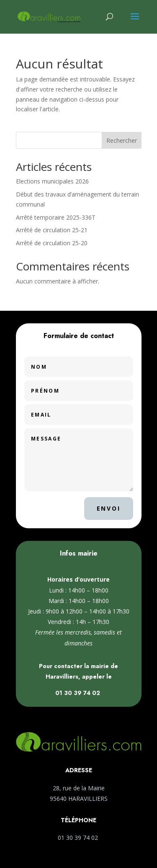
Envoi (109, 508)
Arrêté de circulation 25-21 (52, 230)
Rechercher (122, 140)
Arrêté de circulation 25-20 (52, 243)
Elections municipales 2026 (52, 181)
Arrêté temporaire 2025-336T (56, 217)
